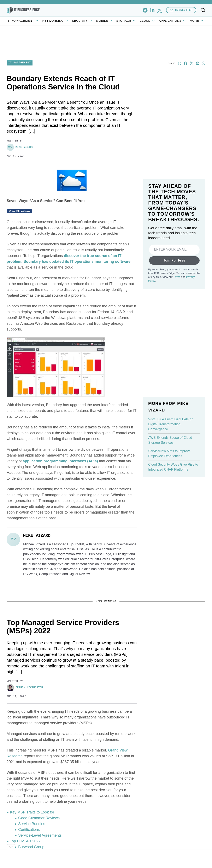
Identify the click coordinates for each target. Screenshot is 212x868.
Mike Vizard (20, 147)
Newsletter (181, 10)
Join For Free (174, 260)
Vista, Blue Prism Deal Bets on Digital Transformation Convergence (171, 424)
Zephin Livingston (25, 688)
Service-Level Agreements (40, 835)
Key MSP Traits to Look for (32, 812)
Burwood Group (31, 847)
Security (82, 21)
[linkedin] (152, 10)
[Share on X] (192, 63)
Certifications (29, 830)
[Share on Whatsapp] (204, 63)
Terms (177, 277)
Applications (173, 21)
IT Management (24, 21)
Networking (55, 21)
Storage (126, 21)
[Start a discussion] (180, 63)
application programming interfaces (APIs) (60, 461)
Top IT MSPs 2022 (25, 841)
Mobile (104, 21)
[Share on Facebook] (186, 63)
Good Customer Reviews (39, 818)
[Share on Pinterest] (198, 63)
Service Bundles (32, 824)
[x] (160, 10)
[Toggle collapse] (11, 847)
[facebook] (145, 10)
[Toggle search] (203, 10)
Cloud (148, 21)
